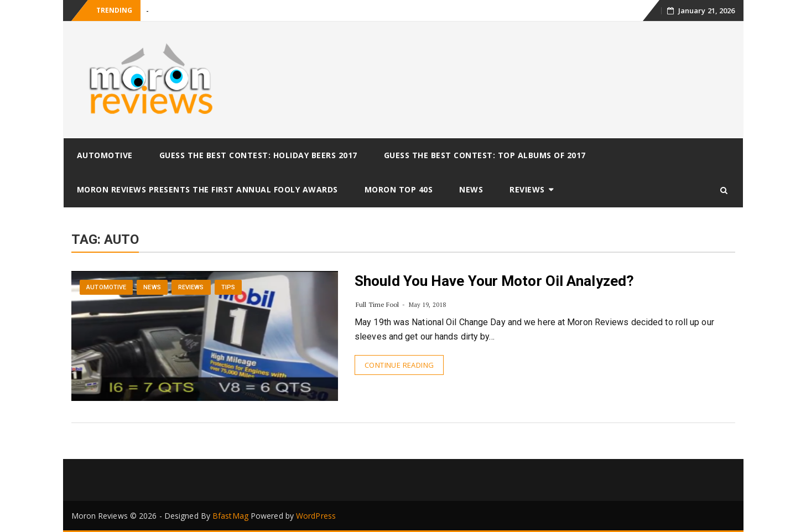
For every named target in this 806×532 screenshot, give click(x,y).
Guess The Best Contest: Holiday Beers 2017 (258, 155)
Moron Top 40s (399, 189)
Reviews (527, 189)
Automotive (105, 155)
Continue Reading (399, 365)
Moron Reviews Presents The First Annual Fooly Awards (207, 189)
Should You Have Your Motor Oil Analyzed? (494, 281)
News (471, 189)
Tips (228, 287)
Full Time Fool (377, 304)
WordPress (316, 516)
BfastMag (230, 516)
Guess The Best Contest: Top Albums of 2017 (485, 155)
